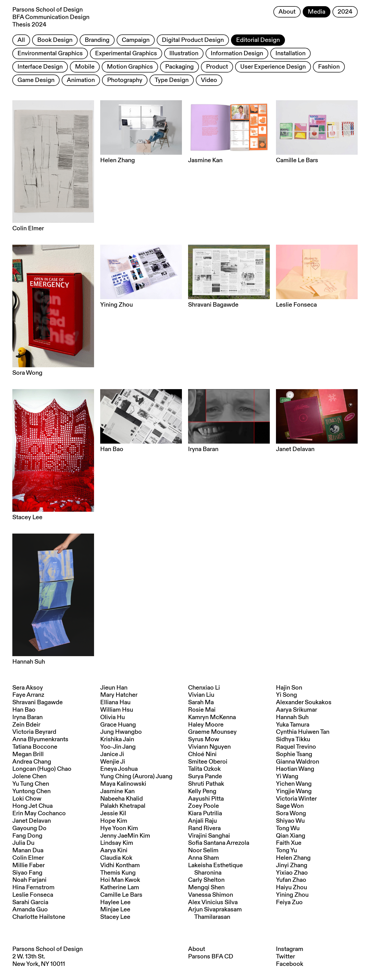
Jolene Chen (29, 776)
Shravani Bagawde (38, 702)
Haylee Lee (115, 902)
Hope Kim (114, 821)
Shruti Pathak (206, 784)
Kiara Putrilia (205, 813)
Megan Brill (28, 754)
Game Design (36, 80)
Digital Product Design (193, 40)
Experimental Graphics (126, 53)
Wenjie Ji (113, 762)
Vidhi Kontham (120, 865)
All (21, 40)
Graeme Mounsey (212, 732)
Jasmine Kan (117, 791)
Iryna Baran (27, 717)
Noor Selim (203, 850)
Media (317, 12)
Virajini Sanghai (209, 836)
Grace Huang (118, 725)
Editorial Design (258, 40)
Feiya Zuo (289, 902)
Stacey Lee (115, 917)
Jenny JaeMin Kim (125, 836)
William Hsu (117, 710)
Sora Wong (291, 813)
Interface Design (40, 67)
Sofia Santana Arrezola (219, 843)
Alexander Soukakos (304, 702)
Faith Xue (289, 843)
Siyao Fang (27, 873)
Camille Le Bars (121, 895)
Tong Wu (288, 828)
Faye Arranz (28, 695)
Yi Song (286, 695)
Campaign (136, 40)
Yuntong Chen (31, 791)
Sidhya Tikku (293, 739)
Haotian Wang (295, 769)
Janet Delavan (32, 821)
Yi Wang (287, 776)
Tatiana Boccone (35, 747)
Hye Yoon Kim (119, 828)
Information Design (237, 53)
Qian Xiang (291, 836)
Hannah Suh (292, 717)
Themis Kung (118, 873)
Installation (290, 53)
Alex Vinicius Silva (213, 902)
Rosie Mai (202, 710)
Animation (81, 80)
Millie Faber (29, 865)
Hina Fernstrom (33, 887)
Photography (125, 80)
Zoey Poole (203, 806)
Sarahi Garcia (30, 902)
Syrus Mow (204, 739)
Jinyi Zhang (292, 865)
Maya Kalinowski (123, 784)
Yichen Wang (294, 784)
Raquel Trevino (296, 747)
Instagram (290, 949)
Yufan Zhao (291, 880)
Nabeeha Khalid (122, 799)
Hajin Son (289, 688)
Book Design (55, 40)
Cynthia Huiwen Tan (303, 732)
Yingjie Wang (294, 791)
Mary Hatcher (119, 695)
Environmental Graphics (50, 53)
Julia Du (23, 843)
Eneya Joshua (119, 769)
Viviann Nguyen (209, 747)
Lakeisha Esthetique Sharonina (215, 869)
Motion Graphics (130, 67)
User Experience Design (273, 67)
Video (209, 80)
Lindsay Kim (117, 843)
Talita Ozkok (204, 769)
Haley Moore (206, 725)
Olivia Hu (113, 717)
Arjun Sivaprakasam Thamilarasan (215, 913)
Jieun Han (114, 688)
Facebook (290, 964)
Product (217, 67)
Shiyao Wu (290, 821)
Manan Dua (28, 850)
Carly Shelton (206, 880)
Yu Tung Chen (31, 784)
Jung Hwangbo (121, 732)
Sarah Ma (201, 702)
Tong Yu (286, 850)
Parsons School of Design (48, 949)
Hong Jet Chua (33, 806)
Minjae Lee (115, 910)
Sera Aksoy (28, 688)
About (287, 12)
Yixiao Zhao (292, 873)
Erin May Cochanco (39, 813)
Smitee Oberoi (208, 762)
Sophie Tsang (294, 754)
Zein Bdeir (26, 725)
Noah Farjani (29, 880)
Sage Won (290, 806)
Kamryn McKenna (212, 717)
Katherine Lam (120, 887)
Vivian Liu (201, 695)
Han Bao (24, 710)
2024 (345, 12)
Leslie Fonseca (33, 895)
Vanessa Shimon (211, 895)
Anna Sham (203, 858)
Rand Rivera (204, 828)
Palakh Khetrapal (123, 806)
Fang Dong (27, 836)
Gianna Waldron (298, 762)
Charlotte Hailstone (39, 917)
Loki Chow (27, 799)
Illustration (184, 53)
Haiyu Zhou (292, 887)
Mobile (85, 67)
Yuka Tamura (293, 725)
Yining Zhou (292, 895)
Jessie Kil (113, 813)
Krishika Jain (117, 739)
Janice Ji (112, 754)
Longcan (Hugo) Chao (42, 769)
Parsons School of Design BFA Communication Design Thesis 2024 (51, 17)
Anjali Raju (202, 821)
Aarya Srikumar (297, 710)
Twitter (285, 957)
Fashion (329, 67)
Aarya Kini (114, 850)
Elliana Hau (115, 702)
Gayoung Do (29, 828)
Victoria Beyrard (34, 732)
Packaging (179, 67)
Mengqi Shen (206, 887)
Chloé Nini (202, 754)
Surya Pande (205, 776)
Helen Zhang (293, 858)
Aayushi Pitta (206, 799)
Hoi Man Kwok (120, 880)
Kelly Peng (202, 791)
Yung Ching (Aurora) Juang (136, 776)
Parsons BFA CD (211, 957)
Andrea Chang (32, 762)
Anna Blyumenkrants (40, 739)
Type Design (172, 80)
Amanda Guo (30, 910)
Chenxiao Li (204, 688)
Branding (97, 40)
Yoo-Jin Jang (118, 747)
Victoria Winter (296, 799)
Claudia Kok (116, 858)
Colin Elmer (28, 858)
